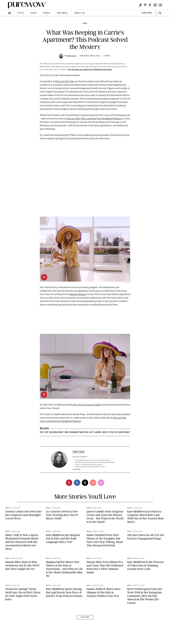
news (85, 23)
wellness (62, 13)
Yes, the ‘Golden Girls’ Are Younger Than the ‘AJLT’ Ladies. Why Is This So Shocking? (85, 432)
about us (79, 13)
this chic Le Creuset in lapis (87, 405)
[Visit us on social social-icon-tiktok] (140, 5)
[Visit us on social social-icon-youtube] (160, 5)
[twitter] (85, 483)
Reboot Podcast (78, 294)
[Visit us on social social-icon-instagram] (155, 5)
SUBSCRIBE (147, 13)
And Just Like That (64, 82)
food (33, 13)
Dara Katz (72, 56)
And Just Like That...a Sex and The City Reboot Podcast (94, 119)
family (47, 13)
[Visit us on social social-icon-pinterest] (145, 5)
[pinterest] (44, 277)
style (21, 13)
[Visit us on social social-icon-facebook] (150, 5)
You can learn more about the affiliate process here (90, 70)
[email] (101, 483)
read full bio (77, 469)
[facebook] (77, 483)
